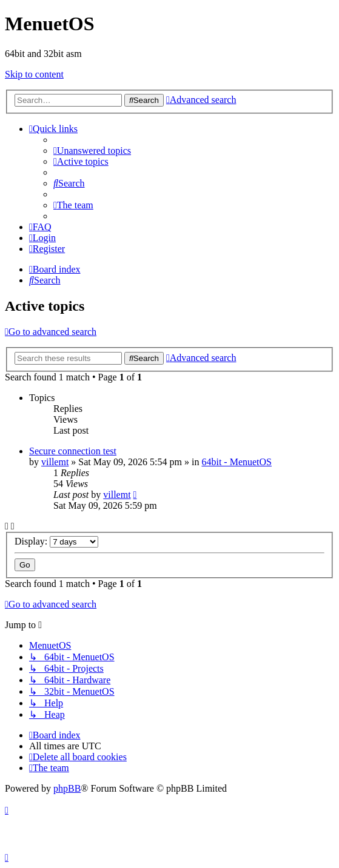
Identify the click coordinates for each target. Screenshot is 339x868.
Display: (56, 541)
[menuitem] (92, 151)
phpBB (67, 788)
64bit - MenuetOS (237, 462)
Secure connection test (73, 451)
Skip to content (34, 74)
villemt (55, 462)
